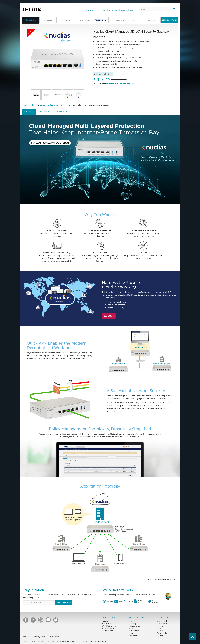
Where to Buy (89, 10)
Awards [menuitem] (160, 631)
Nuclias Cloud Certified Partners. (121, 84)
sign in (132, 10)
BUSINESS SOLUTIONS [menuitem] (136, 618)
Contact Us (26, 637)
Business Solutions (30, 105)
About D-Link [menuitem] (162, 621)
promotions (101, 10)
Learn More (109, 316)
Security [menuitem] (132, 633)
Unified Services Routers (57, 105)
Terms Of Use (54, 637)
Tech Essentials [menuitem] (108, 628)
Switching (65, 20)
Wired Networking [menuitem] (109, 626)
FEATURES (29, 112)
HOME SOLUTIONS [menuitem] (109, 618)
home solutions (169, 20)
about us (124, 10)
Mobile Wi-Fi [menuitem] (107, 624)
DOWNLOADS (63, 112)
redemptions (113, 10)
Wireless (48, 20)
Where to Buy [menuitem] (163, 633)
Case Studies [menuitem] (134, 635)
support (152, 20)
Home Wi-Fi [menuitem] (106, 621)
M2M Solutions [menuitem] (134, 631)
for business (31, 20)
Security (135, 20)
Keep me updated (64, 602)
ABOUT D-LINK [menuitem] (163, 618)
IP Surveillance (83, 20)
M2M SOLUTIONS (117, 20)
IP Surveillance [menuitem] (134, 626)
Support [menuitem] (160, 635)
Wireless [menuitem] (132, 621)
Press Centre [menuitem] (162, 624)
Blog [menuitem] (159, 628)
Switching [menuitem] (132, 624)
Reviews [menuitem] (161, 626)
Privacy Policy (40, 637)
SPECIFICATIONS (46, 112)
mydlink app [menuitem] (107, 631)
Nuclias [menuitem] (131, 628)
